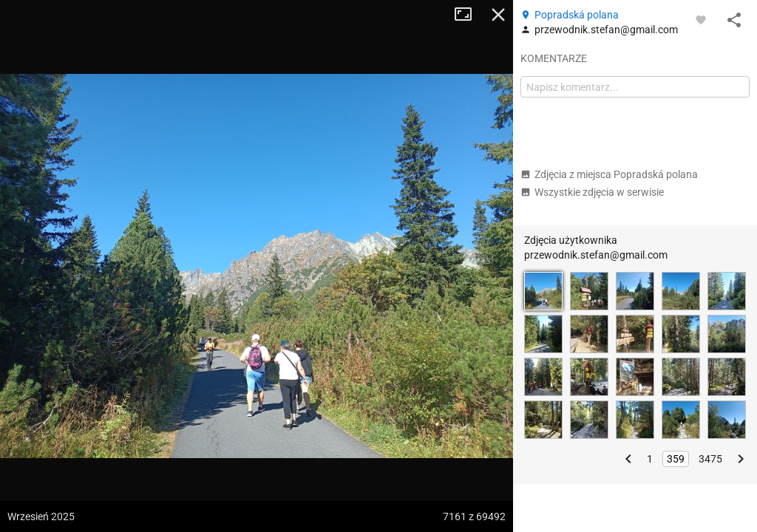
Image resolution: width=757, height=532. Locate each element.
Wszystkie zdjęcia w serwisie (592, 192)
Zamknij (498, 15)
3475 (710, 459)
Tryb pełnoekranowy (469, 15)
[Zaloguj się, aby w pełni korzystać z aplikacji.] (701, 19)
